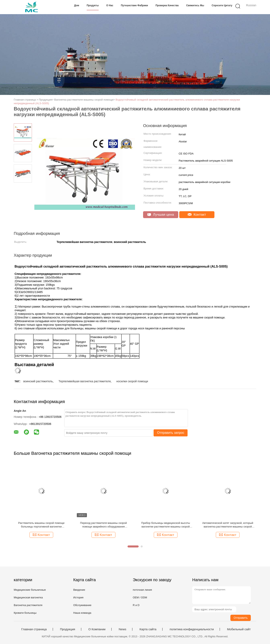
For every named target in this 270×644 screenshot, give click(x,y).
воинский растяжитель (38, 381)
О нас (110, 5)
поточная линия (142, 590)
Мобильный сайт (239, 629)
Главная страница (34, 629)
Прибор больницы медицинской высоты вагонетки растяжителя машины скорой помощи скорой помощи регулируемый (166, 525)
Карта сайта (148, 629)
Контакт (197, 215)
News (122, 629)
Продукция (68, 629)
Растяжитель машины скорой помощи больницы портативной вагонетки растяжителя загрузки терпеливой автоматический (41, 525)
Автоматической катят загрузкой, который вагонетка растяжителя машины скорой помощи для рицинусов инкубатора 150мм (228, 525)
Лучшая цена (161, 215)
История (78, 597)
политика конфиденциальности (192, 629)
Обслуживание (82, 605)
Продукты (93, 5)
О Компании (97, 629)
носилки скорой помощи (132, 381)
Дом (77, 5)
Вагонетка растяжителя (28, 605)
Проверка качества (167, 5)
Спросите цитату (222, 5)
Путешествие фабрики (134, 5)
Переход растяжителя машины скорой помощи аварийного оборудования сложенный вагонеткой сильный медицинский (103, 525)
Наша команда (82, 613)
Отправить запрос (171, 433)
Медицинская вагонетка (28, 597)
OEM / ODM (140, 597)
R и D (136, 605)
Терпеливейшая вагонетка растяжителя (85, 381)
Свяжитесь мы (195, 5)
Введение (79, 590)
